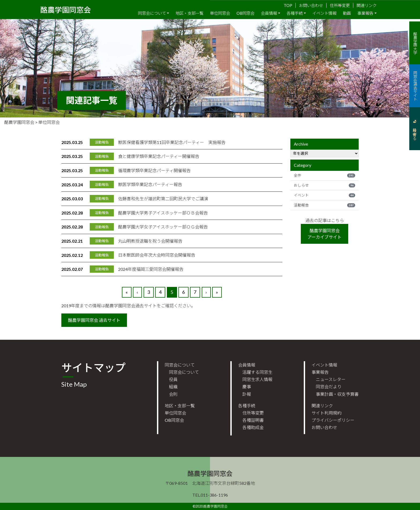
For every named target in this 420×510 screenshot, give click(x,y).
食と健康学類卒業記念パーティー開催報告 (159, 156)
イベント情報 (324, 13)
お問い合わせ (311, 5)
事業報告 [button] (365, 13)
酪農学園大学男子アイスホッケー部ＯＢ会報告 (163, 213)
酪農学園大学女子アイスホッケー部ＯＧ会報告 (163, 227)
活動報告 (325, 205)
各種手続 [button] (295, 13)
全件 (325, 175)
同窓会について (184, 372)
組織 (173, 387)
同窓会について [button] (152, 13)
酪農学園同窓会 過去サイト (94, 320)
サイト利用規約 (327, 413)
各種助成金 (253, 427)
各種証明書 (253, 420)
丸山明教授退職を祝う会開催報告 (150, 241)
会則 (173, 394)
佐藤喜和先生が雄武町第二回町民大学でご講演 (163, 199)
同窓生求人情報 (257, 379)
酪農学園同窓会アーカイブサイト (325, 234)
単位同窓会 (220, 13)
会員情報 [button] (269, 13)
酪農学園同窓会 (65, 9)
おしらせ (325, 185)
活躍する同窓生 (257, 372)
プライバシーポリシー (333, 420)
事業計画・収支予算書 (337, 394)
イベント (325, 195)
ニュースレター (331, 379)
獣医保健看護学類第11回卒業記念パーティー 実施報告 (172, 142)
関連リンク (367, 5)
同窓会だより (329, 387)
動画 (347, 13)
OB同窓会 (245, 13)
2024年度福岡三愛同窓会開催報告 (151, 269)
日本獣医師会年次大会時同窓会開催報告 (157, 255)
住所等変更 (340, 5)
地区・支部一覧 (190, 13)
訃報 (247, 394)
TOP (288, 5)
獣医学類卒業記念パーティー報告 (150, 184)
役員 (173, 379)
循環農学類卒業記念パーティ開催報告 (154, 170)
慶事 (247, 387)
